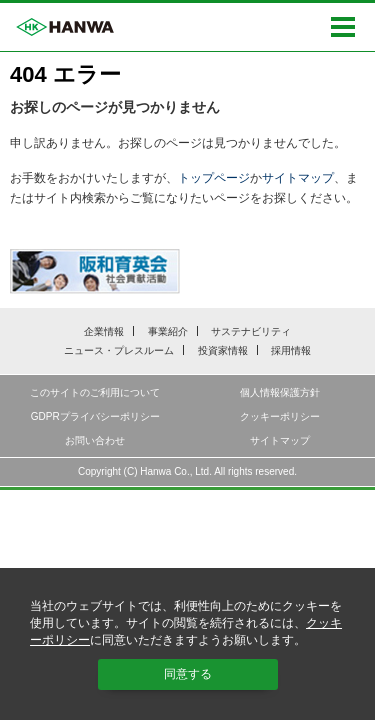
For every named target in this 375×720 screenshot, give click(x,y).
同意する (188, 674)
